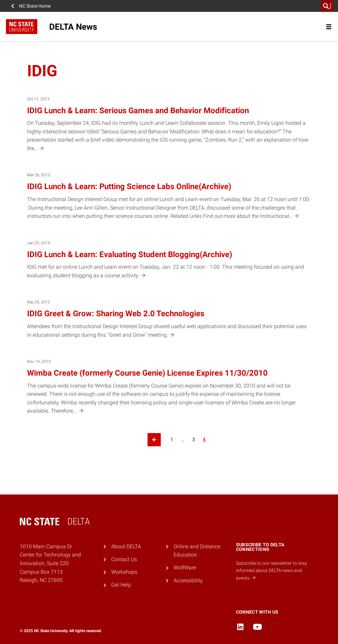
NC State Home (35, 6)
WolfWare (185, 568)
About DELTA (126, 546)
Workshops (124, 572)
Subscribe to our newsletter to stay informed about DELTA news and (271, 571)
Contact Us (124, 559)
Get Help (121, 585)
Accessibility (188, 580)
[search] (327, 6)
